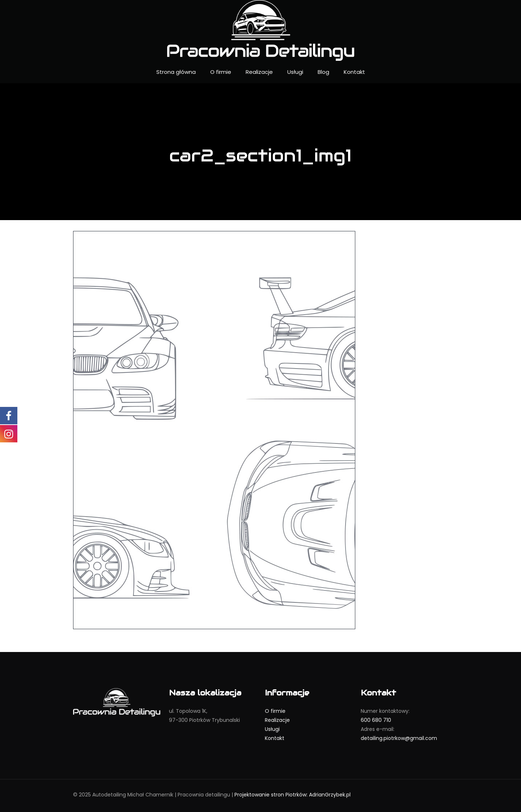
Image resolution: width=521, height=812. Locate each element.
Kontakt (275, 738)
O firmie (275, 711)
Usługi (272, 729)
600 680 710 (376, 720)
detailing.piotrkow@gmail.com (399, 738)
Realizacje (277, 720)
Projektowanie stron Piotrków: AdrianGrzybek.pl (293, 795)
